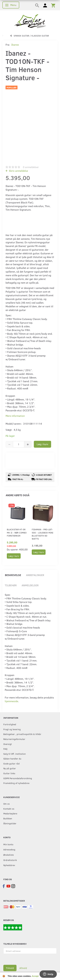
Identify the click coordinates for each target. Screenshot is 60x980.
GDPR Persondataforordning (18, 778)
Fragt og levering (12, 729)
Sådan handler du (12, 758)
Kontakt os (9, 809)
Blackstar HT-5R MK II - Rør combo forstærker (17, 532)
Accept (35, 976)
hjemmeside (11, 701)
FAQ (5, 749)
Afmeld (23, 968)
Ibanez (15, 45)
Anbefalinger (35, 575)
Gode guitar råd (11, 763)
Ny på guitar (10, 768)
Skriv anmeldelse (18, 171)
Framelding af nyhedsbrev (16, 783)
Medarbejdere (10, 813)
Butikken (8, 818)
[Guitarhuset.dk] (30, 21)
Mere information (15, 416)
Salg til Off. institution (15, 754)
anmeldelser (31, 167)
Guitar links (9, 773)
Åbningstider (10, 823)
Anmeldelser (30, 585)
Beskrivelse (13, 575)
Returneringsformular (14, 739)
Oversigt (8, 744)
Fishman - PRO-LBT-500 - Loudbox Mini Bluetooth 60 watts (42, 534)
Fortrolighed (10, 724)
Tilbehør (11, 585)
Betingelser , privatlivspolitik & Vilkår (22, 734)
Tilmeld (10, 968)
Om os (7, 804)
